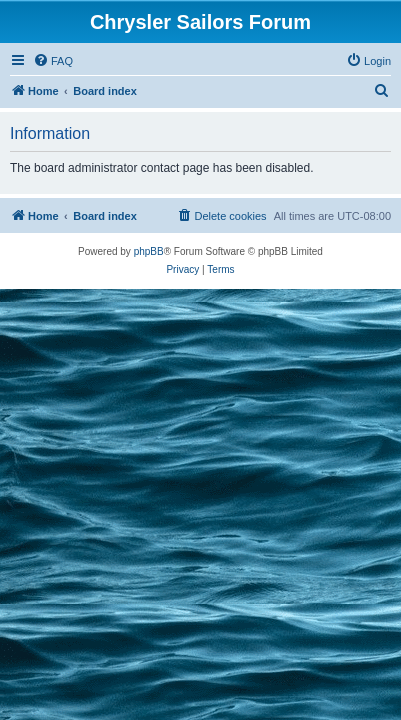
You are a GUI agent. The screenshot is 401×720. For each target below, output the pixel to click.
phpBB (149, 251)
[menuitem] (53, 61)
